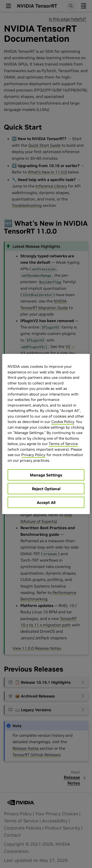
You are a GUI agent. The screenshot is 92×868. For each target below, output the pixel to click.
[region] (46, 434)
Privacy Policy (33, 455)
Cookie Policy (63, 422)
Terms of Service (63, 444)
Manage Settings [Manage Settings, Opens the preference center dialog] (46, 475)
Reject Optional (46, 489)
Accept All (46, 502)
